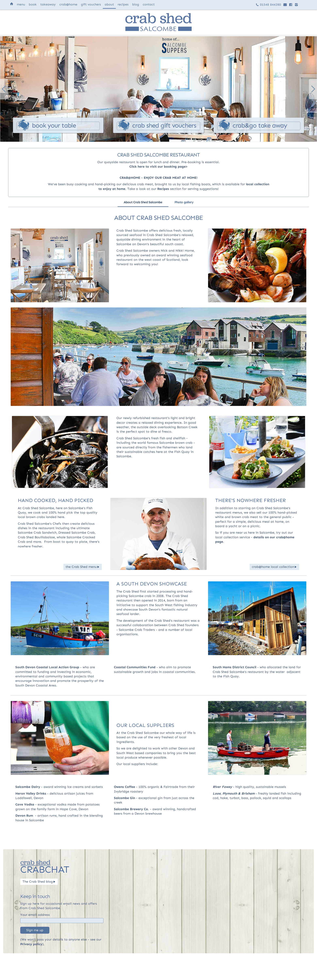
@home (68, 4)
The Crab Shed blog (39, 882)
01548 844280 (268, 5)
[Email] (62, 921)
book (33, 4)
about (109, 4)
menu (21, 4)
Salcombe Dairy (28, 787)
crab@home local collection (274, 567)
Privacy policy (31, 944)
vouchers (91, 4)
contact (149, 4)
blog (136, 4)
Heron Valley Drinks (31, 793)
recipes (123, 4)
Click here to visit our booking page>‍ (158, 167)
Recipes (163, 189)
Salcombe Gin (124, 798)
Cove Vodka (25, 804)
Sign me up (35, 930)
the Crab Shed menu (83, 567)
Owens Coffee (124, 787)
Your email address (35, 915)
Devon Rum (24, 816)
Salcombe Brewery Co (131, 809)
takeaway (48, 4)
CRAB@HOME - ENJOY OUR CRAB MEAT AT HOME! (159, 178)
